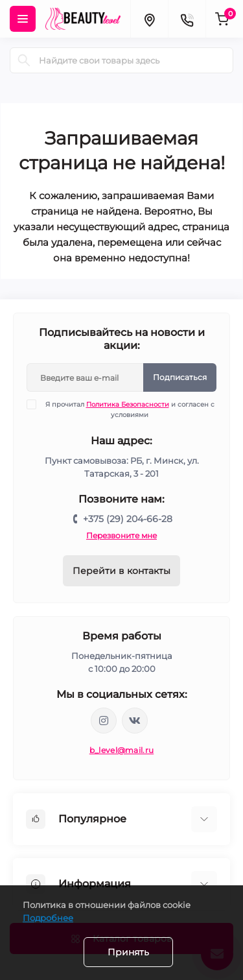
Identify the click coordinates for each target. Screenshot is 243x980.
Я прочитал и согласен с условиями (129, 409)
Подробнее (48, 918)
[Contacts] (187, 19)
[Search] (24, 60)
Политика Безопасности (128, 404)
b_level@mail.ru (122, 750)
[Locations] (149, 19)
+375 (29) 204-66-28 (128, 519)
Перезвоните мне (121, 535)
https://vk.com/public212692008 (135, 721)
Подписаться (180, 377)
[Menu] (23, 19)
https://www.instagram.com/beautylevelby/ (104, 721)
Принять (128, 952)
